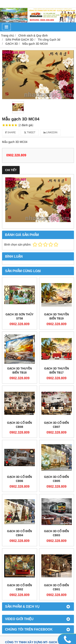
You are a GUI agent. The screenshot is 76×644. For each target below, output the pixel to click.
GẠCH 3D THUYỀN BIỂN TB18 (19, 370)
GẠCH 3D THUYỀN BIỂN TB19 (57, 316)
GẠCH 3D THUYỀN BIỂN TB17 (57, 370)
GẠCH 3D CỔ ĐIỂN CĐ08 (20, 425)
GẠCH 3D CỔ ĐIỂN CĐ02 (20, 587)
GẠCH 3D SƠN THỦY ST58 (19, 316)
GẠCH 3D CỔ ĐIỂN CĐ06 (20, 479)
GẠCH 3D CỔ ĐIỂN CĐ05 (56, 479)
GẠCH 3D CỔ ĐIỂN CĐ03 (56, 533)
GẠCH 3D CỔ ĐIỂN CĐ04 (20, 533)
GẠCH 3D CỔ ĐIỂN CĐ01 (56, 587)
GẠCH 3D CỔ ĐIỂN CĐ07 (56, 425)
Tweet (30, 132)
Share (11, 132)
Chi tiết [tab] (11, 170)
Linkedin (51, 132)
